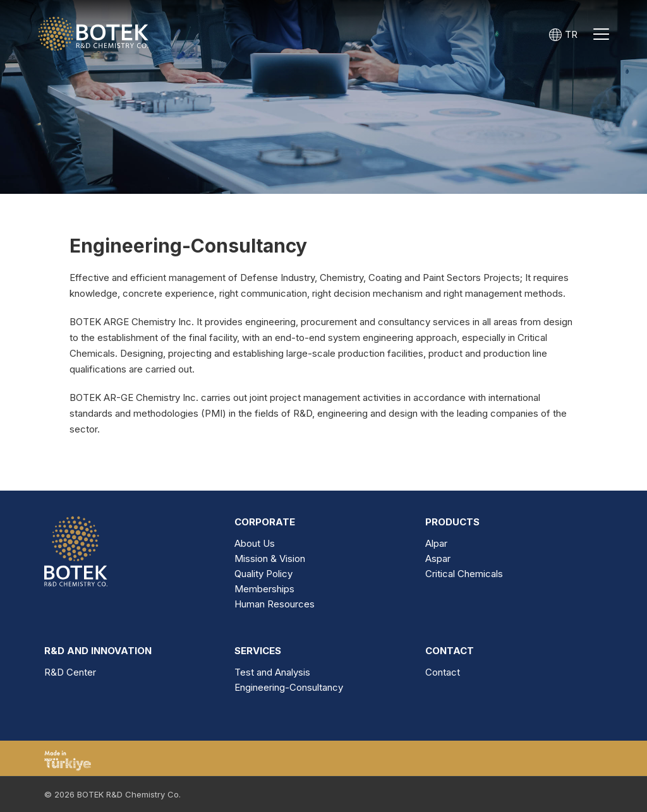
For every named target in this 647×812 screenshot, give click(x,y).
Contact (443, 672)
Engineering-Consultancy (289, 687)
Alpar (436, 543)
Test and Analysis (272, 672)
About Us (255, 543)
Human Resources (275, 604)
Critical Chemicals (464, 574)
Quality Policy (263, 574)
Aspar (438, 558)
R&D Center (70, 672)
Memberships (264, 589)
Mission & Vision (270, 558)
